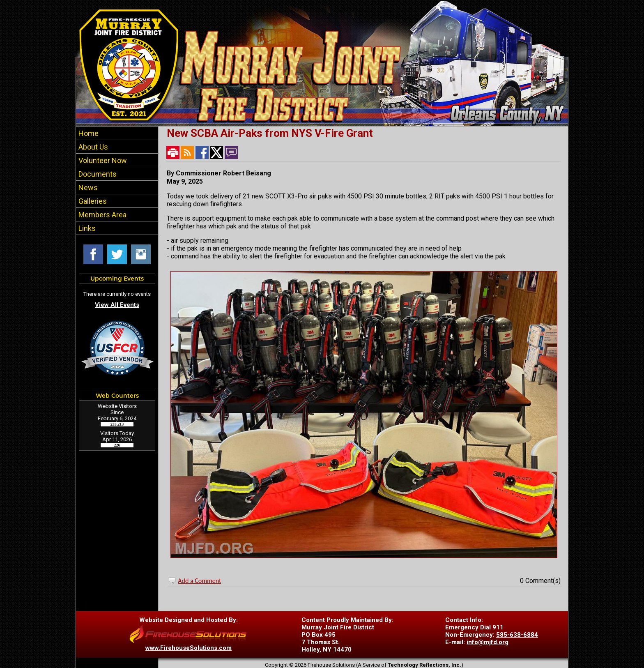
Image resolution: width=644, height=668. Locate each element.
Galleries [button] (92, 201)
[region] (117, 181)
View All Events (117, 305)
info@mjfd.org (488, 642)
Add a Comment (199, 581)
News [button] (87, 188)
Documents (97, 174)
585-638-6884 (517, 635)
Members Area (102, 215)
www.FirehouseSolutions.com (189, 648)
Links (86, 228)
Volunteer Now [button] (102, 160)
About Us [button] (92, 147)
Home (88, 133)
